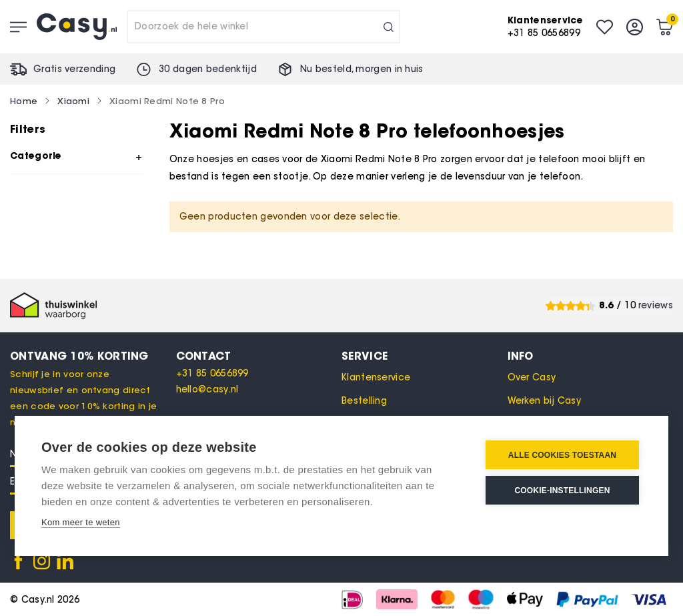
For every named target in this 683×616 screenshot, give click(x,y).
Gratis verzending (74, 69)
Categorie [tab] (36, 156)
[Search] (389, 27)
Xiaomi (73, 101)
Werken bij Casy (545, 401)
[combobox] (263, 27)
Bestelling (364, 401)
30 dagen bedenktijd (208, 69)
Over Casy (532, 377)
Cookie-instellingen (562, 491)
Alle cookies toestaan (562, 455)
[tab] (259, 356)
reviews (656, 305)
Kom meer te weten (81, 522)
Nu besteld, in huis (362, 69)
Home (24, 101)
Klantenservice (376, 377)
